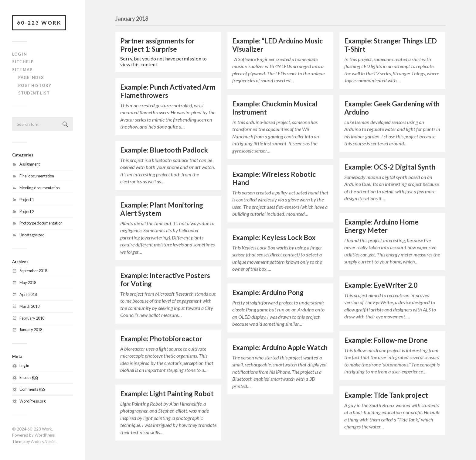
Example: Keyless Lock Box (274, 237)
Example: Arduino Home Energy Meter (381, 226)
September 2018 (33, 271)
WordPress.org (32, 401)
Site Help (23, 62)
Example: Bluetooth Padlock (164, 150)
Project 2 (27, 211)
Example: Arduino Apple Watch (280, 347)
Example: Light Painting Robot (167, 394)
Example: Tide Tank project (386, 395)
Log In (20, 54)
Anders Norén (43, 441)
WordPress (45, 435)
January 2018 (31, 330)
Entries (29, 377)
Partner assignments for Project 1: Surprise (157, 45)
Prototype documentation (41, 223)
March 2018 (29, 306)
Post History (35, 85)
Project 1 (27, 200)
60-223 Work (39, 23)
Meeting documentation (40, 188)
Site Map (22, 70)
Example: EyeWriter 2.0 (381, 285)
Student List (34, 93)
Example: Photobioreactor (161, 339)
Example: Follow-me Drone (386, 340)
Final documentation (37, 176)
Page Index (31, 77)
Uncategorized (32, 235)
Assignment (30, 164)
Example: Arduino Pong (268, 292)
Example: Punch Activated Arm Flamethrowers (168, 91)
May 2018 (28, 283)
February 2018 (32, 318)
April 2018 (28, 294)
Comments (32, 389)
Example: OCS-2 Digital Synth (390, 167)
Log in (24, 366)
